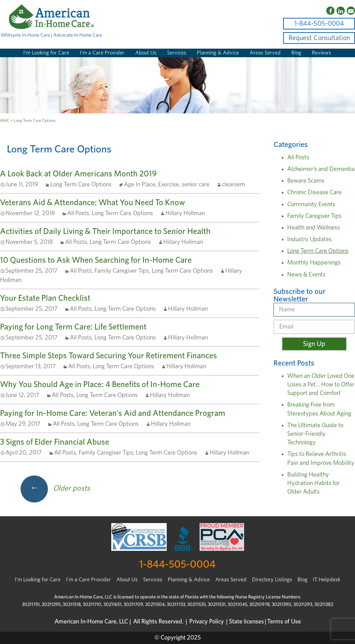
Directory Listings (272, 580)
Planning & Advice (218, 53)
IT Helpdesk (327, 580)
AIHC (5, 121)
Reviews (321, 53)
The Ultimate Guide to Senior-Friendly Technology (315, 434)
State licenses (246, 622)
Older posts (55, 488)
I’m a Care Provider (102, 53)
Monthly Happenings (314, 263)
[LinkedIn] (341, 11)
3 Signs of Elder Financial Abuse (55, 442)
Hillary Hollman (185, 213)
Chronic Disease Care (314, 193)
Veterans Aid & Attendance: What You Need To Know (92, 203)
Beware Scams (306, 181)
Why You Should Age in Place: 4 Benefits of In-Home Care (100, 385)
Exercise (169, 185)
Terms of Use (284, 622)
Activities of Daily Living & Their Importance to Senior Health (105, 232)
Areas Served (265, 53)
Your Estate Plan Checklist (45, 298)
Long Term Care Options (81, 185)
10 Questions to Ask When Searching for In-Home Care (96, 260)
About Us (146, 53)
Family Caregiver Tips (122, 271)
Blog (296, 53)
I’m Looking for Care (46, 53)
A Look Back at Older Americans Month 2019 (78, 174)
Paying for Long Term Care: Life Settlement (73, 327)
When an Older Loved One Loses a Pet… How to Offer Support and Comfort (321, 385)
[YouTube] (351, 11)
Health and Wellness (314, 228)
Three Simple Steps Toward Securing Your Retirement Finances (109, 356)
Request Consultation (319, 38)
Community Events (311, 205)
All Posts (78, 213)
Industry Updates (309, 239)
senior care (196, 185)
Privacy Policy (207, 622)
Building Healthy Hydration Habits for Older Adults (313, 483)
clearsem (233, 185)
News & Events (306, 275)
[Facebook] (330, 11)
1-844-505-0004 (319, 24)
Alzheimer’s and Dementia (321, 169)
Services (177, 53)
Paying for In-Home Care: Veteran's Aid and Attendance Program (113, 413)
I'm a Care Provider (88, 580)
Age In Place (140, 185)
